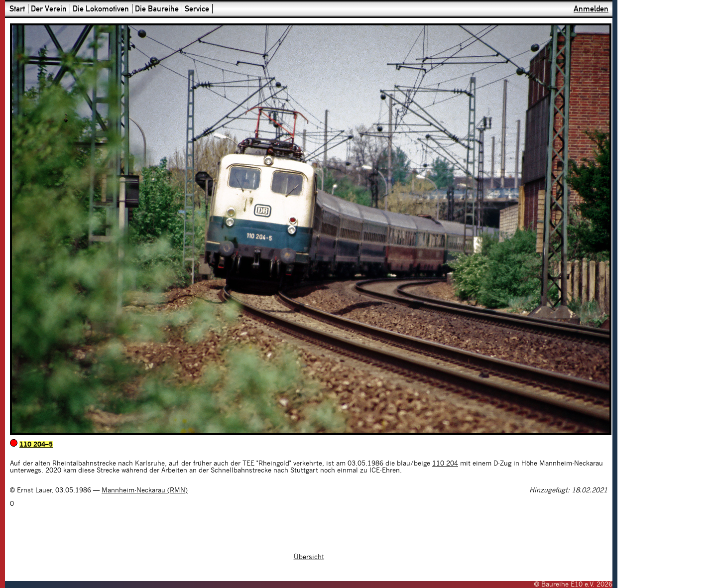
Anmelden (591, 9)
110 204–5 (36, 445)
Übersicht (309, 557)
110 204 (445, 464)
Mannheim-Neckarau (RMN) (145, 490)
